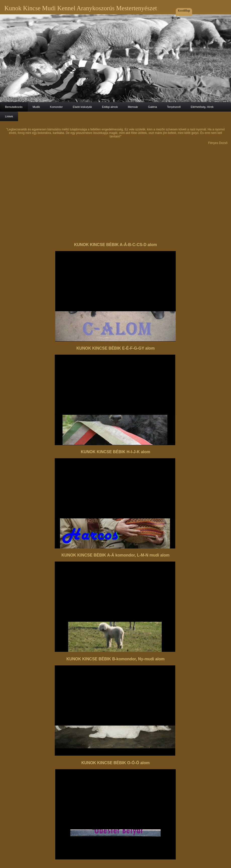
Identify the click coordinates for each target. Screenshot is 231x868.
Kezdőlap (184, 11)
